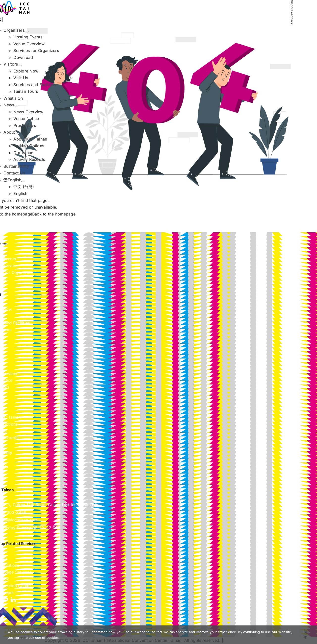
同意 (305, 635)
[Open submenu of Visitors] (20, 66)
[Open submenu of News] (16, 106)
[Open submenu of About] (17, 134)
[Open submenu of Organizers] (26, 32)
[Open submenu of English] (23, 181)
